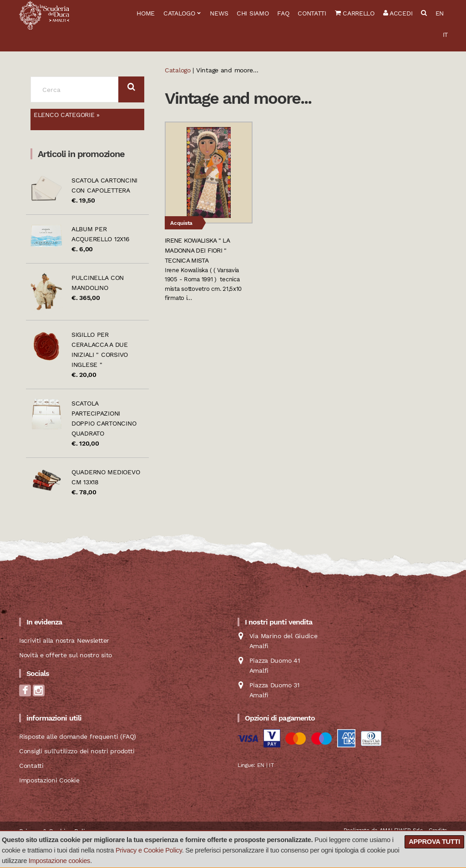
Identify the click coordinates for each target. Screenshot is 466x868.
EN (440, 13)
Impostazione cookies (59, 861)
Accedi (398, 13)
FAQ (283, 13)
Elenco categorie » (67, 115)
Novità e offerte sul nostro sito (66, 655)
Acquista (181, 223)
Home (146, 13)
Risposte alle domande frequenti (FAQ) (78, 736)
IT (445, 35)
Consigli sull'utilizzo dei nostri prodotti (77, 751)
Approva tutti (434, 842)
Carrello (355, 13)
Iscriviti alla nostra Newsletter (64, 640)
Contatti (312, 13)
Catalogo (179, 13)
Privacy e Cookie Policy (149, 850)
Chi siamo (253, 13)
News (219, 13)
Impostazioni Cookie (49, 780)
